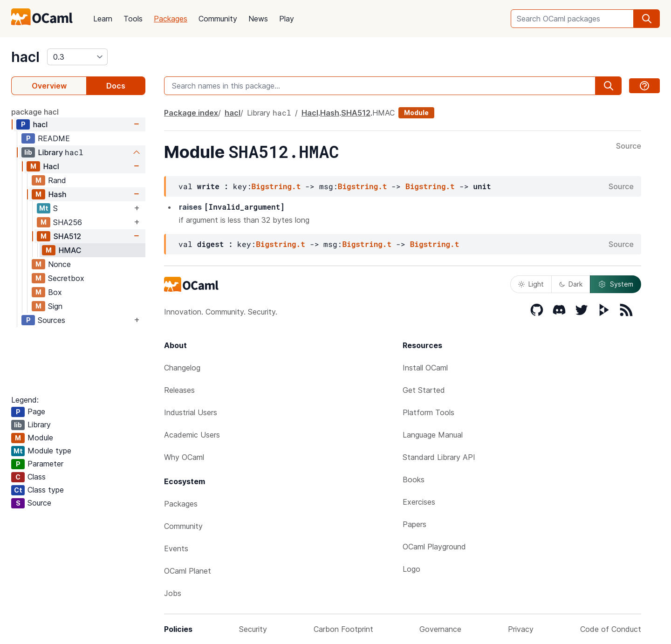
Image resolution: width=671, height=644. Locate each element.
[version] (77, 57)
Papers (414, 524)
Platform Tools (428, 412)
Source (629, 146)
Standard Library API (439, 457)
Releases (179, 390)
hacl (25, 57)
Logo (411, 569)
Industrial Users (191, 412)
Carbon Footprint (343, 629)
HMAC (70, 250)
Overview (49, 86)
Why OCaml (184, 457)
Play (287, 19)
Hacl (51, 166)
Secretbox (66, 278)
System (616, 284)
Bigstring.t (276, 186)
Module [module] (416, 113)
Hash (57, 194)
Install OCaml (425, 368)
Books (414, 480)
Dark (571, 284)
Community (218, 19)
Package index (191, 113)
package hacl (35, 112)
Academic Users (192, 435)
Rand (57, 180)
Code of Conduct (611, 629)
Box (55, 292)
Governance (440, 629)
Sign (55, 306)
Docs (116, 86)
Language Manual (433, 435)
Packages (171, 19)
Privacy (521, 629)
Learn (103, 19)
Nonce (59, 264)
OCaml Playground (434, 547)
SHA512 (67, 236)
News (258, 19)
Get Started (424, 390)
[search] (647, 19)
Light (531, 284)
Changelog (182, 368)
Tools (133, 19)
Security (253, 629)
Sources (51, 320)
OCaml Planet (188, 571)
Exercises (419, 502)
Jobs (173, 593)
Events (176, 548)
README (54, 138)
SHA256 (68, 222)
